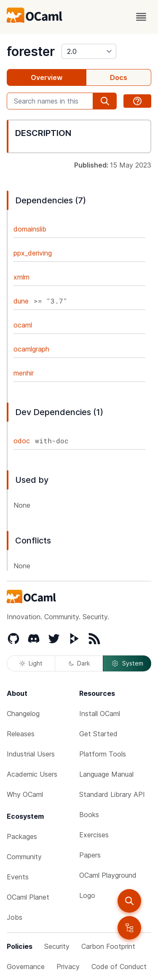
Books (89, 815)
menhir (24, 373)
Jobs (15, 917)
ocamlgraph (31, 349)
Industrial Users (31, 754)
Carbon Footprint (108, 946)
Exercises (94, 835)
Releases (21, 734)
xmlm (21, 277)
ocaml (23, 325)
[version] (89, 51)
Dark (79, 663)
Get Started (98, 734)
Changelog (23, 714)
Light (31, 663)
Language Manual (106, 774)
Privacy (68, 967)
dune (21, 301)
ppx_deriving (33, 253)
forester (31, 51)
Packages (22, 836)
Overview (47, 77)
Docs (119, 77)
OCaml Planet (28, 897)
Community (24, 857)
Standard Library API (112, 794)
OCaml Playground (108, 875)
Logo (87, 895)
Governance (26, 967)
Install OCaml (100, 714)
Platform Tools (103, 754)
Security (57, 946)
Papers (90, 855)
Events (18, 877)
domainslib (30, 229)
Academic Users (32, 774)
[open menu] (141, 17)
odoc (22, 441)
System (127, 663)
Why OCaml (25, 794)
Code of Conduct (119, 967)
